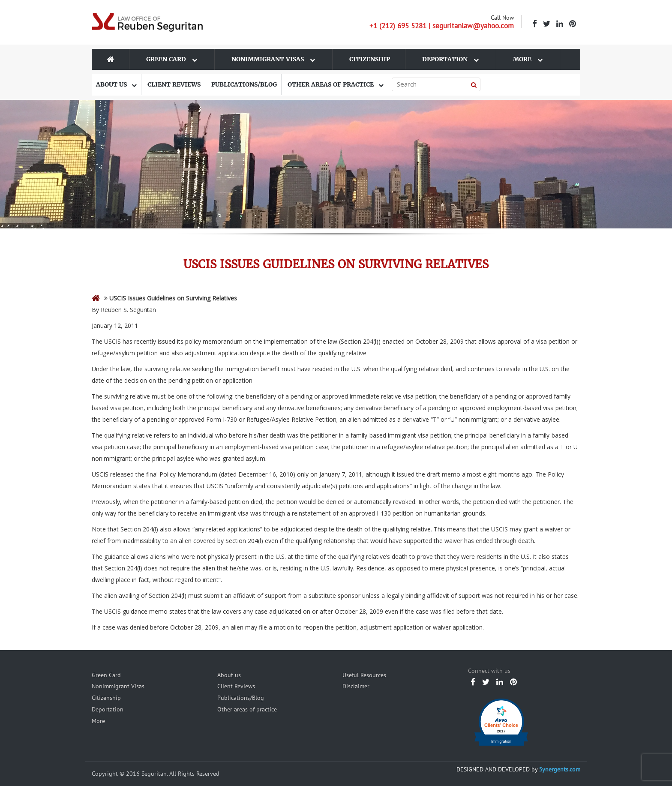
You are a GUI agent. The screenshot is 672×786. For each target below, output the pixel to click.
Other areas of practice (336, 84)
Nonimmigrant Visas (273, 59)
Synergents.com (560, 769)
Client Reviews (174, 84)
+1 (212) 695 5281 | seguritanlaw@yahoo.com (442, 26)
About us (116, 84)
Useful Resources (364, 675)
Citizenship (370, 59)
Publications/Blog (244, 84)
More (528, 59)
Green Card (172, 59)
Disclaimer (356, 686)
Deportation (450, 59)
